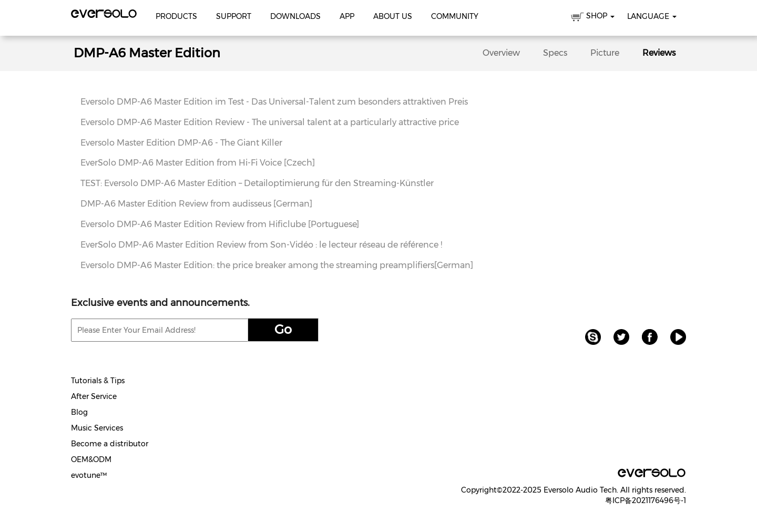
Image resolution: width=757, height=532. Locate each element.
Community (455, 16)
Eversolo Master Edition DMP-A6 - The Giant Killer (181, 143)
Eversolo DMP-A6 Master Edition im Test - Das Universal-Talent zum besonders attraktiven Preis (274, 102)
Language (652, 16)
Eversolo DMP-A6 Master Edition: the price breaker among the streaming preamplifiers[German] (277, 265)
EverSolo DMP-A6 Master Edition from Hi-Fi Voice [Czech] (198, 163)
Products (176, 16)
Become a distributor (110, 444)
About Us (393, 16)
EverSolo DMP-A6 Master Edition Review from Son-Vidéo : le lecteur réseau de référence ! (261, 245)
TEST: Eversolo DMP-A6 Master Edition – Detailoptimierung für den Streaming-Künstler (257, 183)
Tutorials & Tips (98, 381)
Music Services (97, 428)
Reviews (659, 53)
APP (347, 16)
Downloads (295, 16)
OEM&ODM (91, 459)
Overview (501, 53)
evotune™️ (89, 475)
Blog (79, 412)
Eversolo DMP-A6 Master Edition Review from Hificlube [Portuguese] (220, 224)
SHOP (593, 18)
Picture (605, 53)
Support (234, 16)
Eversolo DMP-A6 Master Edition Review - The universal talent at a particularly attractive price (270, 122)
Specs (555, 53)
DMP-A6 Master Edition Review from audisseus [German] (196, 204)
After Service (94, 396)
